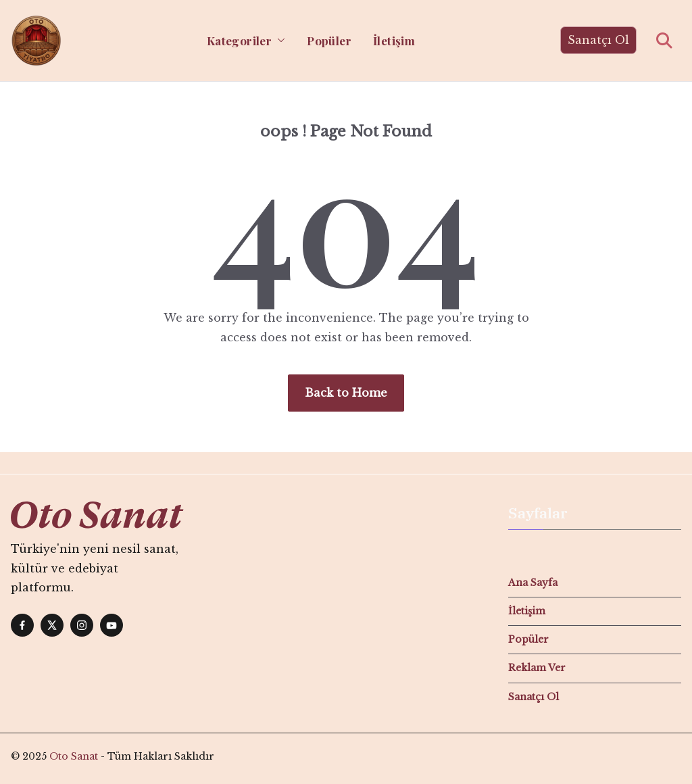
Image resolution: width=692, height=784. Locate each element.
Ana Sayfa (533, 583)
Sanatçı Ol (598, 40)
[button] (278, 41)
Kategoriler (239, 41)
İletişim (394, 41)
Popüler (329, 41)
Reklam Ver (537, 668)
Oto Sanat (74, 756)
